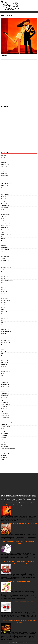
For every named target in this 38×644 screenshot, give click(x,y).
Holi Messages (4, 292)
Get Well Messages (5, 256)
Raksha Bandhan (5, 362)
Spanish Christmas (5, 384)
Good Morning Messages (7, 263)
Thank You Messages (6, 427)
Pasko (3, 349)
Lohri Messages (5, 318)
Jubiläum (3, 307)
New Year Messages (6, 345)
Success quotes (5, 175)
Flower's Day (4, 239)
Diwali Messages (5, 221)
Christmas (3, 210)
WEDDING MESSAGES (6, 451)
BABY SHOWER (5, 188)
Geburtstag (4, 252)
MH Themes (27, 643)
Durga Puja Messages (6, 223)
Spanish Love (4, 389)
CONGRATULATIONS (6, 214)
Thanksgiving (4, 429)
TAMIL (3, 420)
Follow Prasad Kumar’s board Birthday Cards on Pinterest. (14, 467)
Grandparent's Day (5, 270)
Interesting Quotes (5, 164)
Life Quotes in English (6, 171)
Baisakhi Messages (5, 192)
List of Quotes (4, 158)
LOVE (2, 320)
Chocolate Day (4, 208)
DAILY (3, 219)
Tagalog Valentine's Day (6, 415)
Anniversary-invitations (6, 183)
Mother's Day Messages (6, 331)
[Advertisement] (11, 85)
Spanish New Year (5, 391)
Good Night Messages (6, 265)
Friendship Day (4, 245)
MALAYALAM (4, 327)
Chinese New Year (5, 205)
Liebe (2, 314)
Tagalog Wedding (5, 418)
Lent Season (4, 312)
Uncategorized (4, 435)
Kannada (3, 309)
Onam (3, 347)
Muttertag (3, 334)
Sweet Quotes (4, 167)
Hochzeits (3, 289)
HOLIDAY (3, 294)
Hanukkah (3, 278)
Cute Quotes (4, 216)
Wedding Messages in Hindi (7, 453)
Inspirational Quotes (6, 300)
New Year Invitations (6, 342)
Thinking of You (5, 431)
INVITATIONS (4, 303)
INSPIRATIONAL (5, 298)
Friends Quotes (5, 173)
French (3, 241)
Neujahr (3, 338)
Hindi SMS (3, 287)
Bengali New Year (5, 194)
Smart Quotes (4, 160)
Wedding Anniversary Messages (8, 449)
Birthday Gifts (4, 199)
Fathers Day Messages (6, 234)
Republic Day (4, 367)
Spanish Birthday (5, 382)
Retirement (4, 369)
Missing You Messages (6, 329)
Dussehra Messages (6, 225)
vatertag (3, 442)
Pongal (3, 356)
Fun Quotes (4, 156)
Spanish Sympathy (5, 393)
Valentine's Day (5, 438)
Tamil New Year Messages (7, 422)
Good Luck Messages (6, 261)
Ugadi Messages (5, 433)
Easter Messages (5, 227)
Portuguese (4, 358)
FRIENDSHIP (4, 243)
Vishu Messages (5, 446)
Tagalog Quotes (5, 413)
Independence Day (5, 296)
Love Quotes (4, 325)
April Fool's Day (5, 185)
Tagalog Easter (4, 402)
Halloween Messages (6, 274)
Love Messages (5, 323)
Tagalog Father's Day (6, 404)
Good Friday (4, 258)
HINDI (3, 283)
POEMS (3, 354)
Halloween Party (5, 276)
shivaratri (3, 373)
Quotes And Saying (5, 360)
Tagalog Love (4, 407)
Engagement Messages (6, 232)
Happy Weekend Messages (7, 281)
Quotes (3, 169)
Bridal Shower (4, 203)
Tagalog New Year (5, 411)
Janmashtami (4, 305)
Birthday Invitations (5, 201)
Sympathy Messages (6, 398)
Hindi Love (4, 285)
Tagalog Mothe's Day (6, 409)
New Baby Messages (6, 340)
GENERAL (3, 254)
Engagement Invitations (6, 230)
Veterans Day (4, 444)
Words (3, 460)
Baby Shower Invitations (6, 190)
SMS (2, 376)
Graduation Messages (6, 267)
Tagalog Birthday (5, 400)
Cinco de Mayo (4, 212)
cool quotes (4, 162)
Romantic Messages (6, 371)
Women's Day (4, 457)
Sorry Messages (5, 378)
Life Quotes (4, 316)
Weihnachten (4, 455)
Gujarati (3, 272)
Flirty (2, 236)
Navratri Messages (5, 336)
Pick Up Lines (4, 351)
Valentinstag (4, 440)
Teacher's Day (4, 424)
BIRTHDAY (4, 197)
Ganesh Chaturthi (5, 250)
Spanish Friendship (5, 387)
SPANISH (3, 380)
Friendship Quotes (5, 247)
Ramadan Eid (4, 365)
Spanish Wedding (5, 396)
